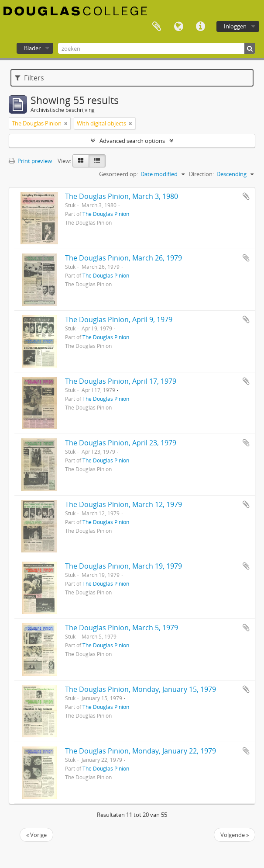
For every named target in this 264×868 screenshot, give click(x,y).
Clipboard (157, 27)
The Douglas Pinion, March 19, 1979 (123, 566)
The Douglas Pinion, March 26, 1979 (123, 258)
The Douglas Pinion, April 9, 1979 (119, 319)
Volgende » (235, 835)
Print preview (30, 161)
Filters (29, 78)
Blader (32, 48)
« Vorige (36, 835)
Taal (178, 27)
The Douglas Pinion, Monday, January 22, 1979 (141, 751)
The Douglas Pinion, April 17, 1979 (121, 381)
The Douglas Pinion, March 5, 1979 (122, 628)
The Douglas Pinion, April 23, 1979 (121, 443)
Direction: (201, 174)
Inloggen (235, 26)
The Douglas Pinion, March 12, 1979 (123, 504)
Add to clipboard (246, 196)
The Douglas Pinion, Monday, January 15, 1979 (141, 689)
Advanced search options (132, 141)
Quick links (200, 27)
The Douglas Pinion (106, 214)
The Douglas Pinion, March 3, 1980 (122, 196)
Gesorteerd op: (118, 174)
